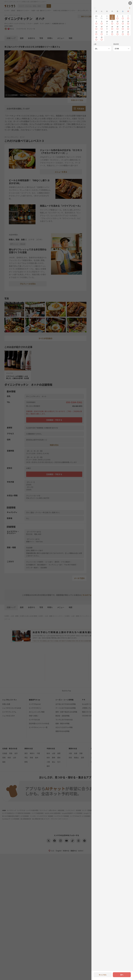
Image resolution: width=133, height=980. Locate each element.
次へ (122, 975)
